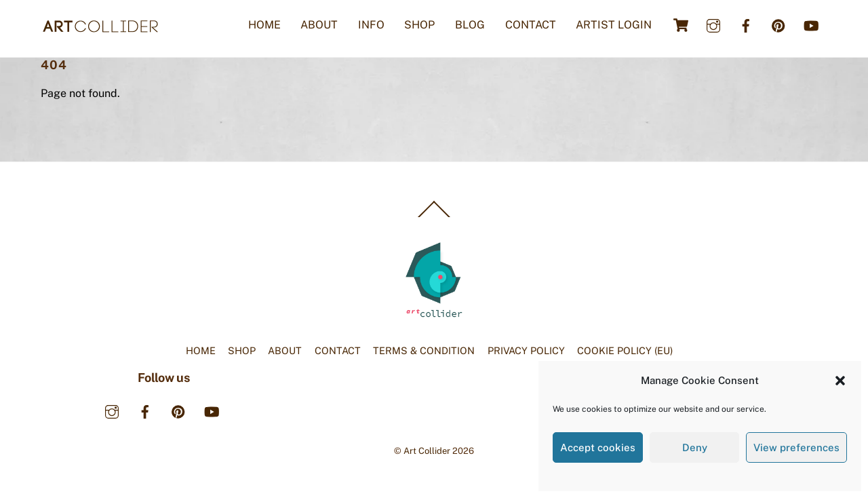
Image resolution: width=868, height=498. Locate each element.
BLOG (470, 25)
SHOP (419, 25)
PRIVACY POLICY (526, 350)
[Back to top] (434, 216)
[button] (840, 381)
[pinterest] (778, 24)
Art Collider (427, 450)
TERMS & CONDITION (424, 350)
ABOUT (319, 25)
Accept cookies (598, 447)
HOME (264, 25)
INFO (371, 25)
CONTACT (531, 25)
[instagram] (713, 24)
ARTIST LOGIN (614, 25)
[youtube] (811, 24)
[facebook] (746, 24)
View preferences (796, 447)
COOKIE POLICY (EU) (625, 350)
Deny (695, 447)
